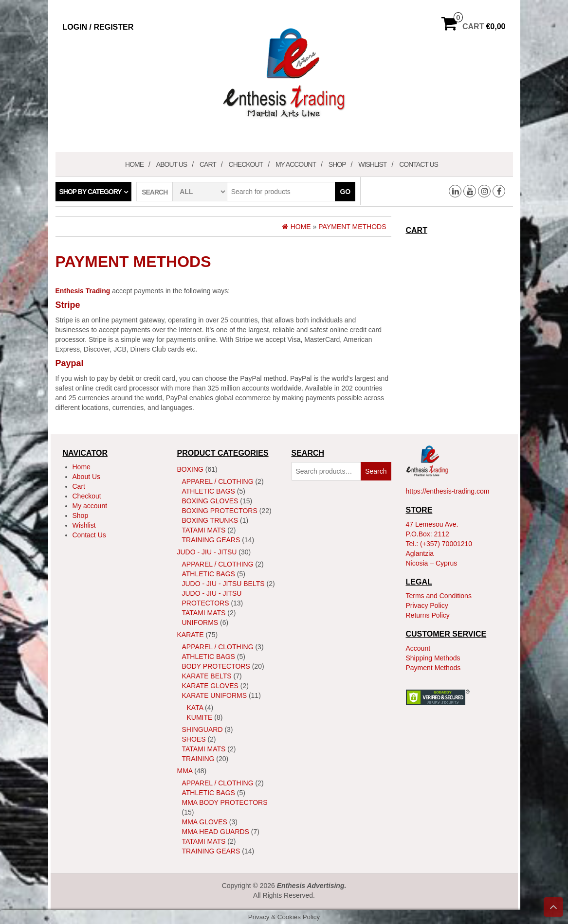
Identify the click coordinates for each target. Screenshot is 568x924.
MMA (185, 771)
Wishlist (372, 164)
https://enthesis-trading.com (448, 491)
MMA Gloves (205, 822)
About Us (172, 164)
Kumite (200, 717)
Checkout (246, 164)
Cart (208, 164)
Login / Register (98, 27)
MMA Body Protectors (225, 802)
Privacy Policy (427, 605)
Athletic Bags (209, 491)
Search (376, 471)
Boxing (190, 469)
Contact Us (419, 164)
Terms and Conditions (439, 596)
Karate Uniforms (215, 695)
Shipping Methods (433, 658)
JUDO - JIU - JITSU (207, 552)
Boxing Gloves (210, 501)
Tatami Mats (204, 530)
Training (198, 759)
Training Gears (211, 540)
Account (418, 648)
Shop (337, 164)
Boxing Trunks (210, 520)
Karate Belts (207, 676)
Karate (191, 635)
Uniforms (200, 622)
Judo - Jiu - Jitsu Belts (223, 584)
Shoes (194, 739)
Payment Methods (433, 668)
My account (296, 164)
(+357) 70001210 (446, 544)
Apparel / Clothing (218, 481)
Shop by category (91, 192)
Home (134, 164)
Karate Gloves (210, 686)
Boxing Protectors (220, 511)
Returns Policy (428, 615)
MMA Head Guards (216, 832)
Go (345, 192)
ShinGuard (202, 729)
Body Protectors (216, 666)
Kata (195, 708)
